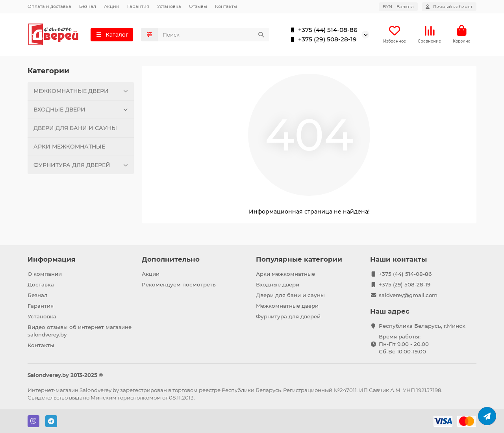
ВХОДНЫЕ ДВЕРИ (82, 110)
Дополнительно (171, 259)
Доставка (41, 284)
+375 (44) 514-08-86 (322, 30)
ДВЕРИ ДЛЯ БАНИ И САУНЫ (75, 128)
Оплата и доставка (49, 6)
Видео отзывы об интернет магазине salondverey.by (80, 331)
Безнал (88, 6)
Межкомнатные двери (287, 306)
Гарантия (138, 6)
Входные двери (278, 284)
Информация (52, 259)
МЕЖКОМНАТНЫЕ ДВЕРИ (82, 91)
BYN (398, 7)
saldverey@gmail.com (408, 295)
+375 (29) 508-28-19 (322, 39)
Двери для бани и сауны (290, 295)
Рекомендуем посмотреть (179, 284)
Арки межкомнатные (285, 274)
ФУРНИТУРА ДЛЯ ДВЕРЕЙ (82, 165)
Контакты (226, 6)
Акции (112, 6)
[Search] (214, 35)
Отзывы (198, 6)
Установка (169, 6)
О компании (45, 274)
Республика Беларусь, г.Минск (422, 326)
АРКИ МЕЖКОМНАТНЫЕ (69, 147)
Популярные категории (299, 259)
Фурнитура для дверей (288, 316)
